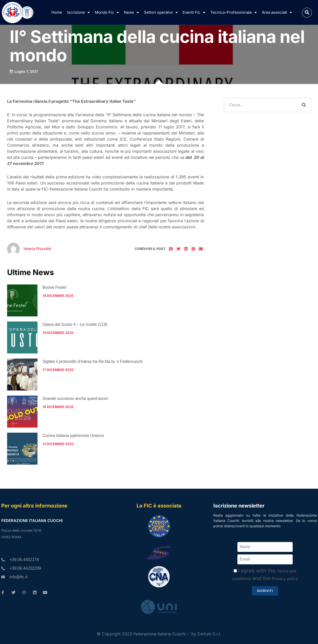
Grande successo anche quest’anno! (76, 399)
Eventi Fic (194, 13)
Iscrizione (78, 13)
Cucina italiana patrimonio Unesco (73, 436)
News (131, 13)
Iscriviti (265, 591)
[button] (307, 13)
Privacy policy (285, 579)
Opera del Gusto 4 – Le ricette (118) (75, 324)
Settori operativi (161, 13)
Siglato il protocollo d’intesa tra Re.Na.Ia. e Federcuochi (93, 361)
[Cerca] (304, 105)
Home (57, 12)
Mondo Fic (107, 13)
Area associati (277, 13)
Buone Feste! (55, 287)
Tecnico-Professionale (233, 13)
